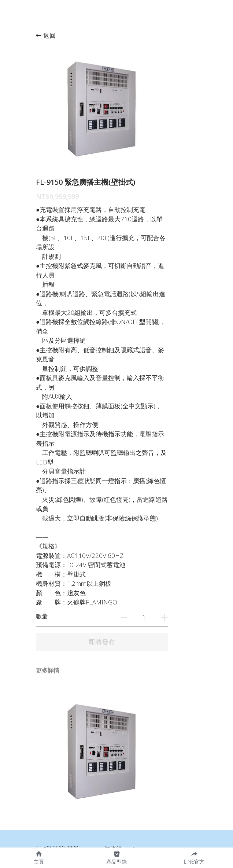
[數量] (173, 523)
